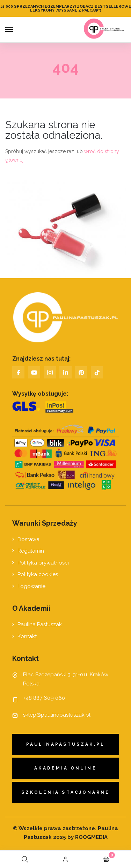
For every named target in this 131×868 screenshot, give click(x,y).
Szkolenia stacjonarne (66, 792)
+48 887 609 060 (44, 698)
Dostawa (28, 539)
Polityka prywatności (43, 563)
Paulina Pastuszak (40, 624)
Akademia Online (65, 768)
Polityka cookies (38, 574)
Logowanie (31, 586)
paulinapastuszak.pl (65, 744)
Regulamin (31, 551)
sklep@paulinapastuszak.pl (57, 715)
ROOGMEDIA (91, 837)
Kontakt (27, 636)
